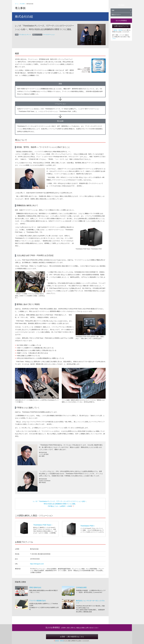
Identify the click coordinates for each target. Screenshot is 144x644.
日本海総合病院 (81, 587)
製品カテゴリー (121, 15)
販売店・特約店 (118, 30)
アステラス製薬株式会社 (38, 601)
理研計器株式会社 (35, 587)
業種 (121, 10)
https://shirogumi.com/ (37, 564)
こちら (114, 38)
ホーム (17, 4)
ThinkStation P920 (88, 526)
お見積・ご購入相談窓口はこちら (72, 637)
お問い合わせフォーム (121, 26)
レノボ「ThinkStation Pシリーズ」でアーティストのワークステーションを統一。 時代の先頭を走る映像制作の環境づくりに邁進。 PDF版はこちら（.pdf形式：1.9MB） (60, 504)
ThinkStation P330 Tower (43, 525)
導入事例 (22, 4)
